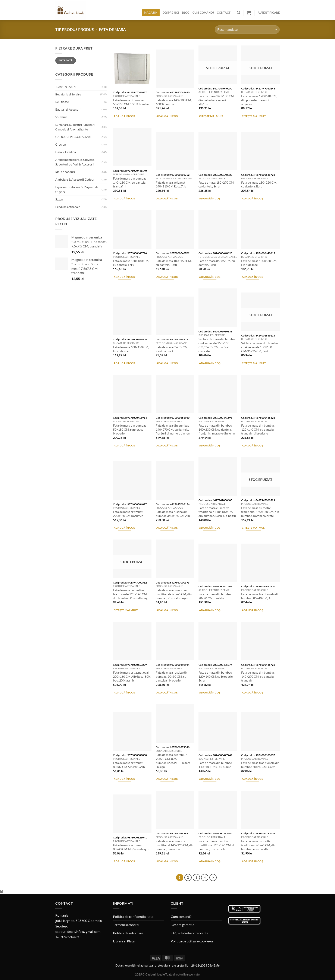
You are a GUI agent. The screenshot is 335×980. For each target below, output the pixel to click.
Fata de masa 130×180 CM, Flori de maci (259, 263)
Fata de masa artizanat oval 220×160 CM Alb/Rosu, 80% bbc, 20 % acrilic (132, 676)
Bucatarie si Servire (68, 94)
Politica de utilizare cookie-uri (192, 941)
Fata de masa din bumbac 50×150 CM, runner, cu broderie (130, 429)
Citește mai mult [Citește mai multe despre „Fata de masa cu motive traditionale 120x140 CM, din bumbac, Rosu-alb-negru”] (126, 610)
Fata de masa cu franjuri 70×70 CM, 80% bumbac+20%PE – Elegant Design (173, 761)
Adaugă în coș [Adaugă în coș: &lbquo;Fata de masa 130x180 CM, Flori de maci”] (253, 277)
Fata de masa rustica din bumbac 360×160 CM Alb (173, 514)
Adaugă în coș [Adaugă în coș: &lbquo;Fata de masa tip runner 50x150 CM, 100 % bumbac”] (124, 116)
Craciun (61, 144)
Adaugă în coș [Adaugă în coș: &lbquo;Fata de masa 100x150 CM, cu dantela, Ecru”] (167, 277)
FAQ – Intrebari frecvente (190, 933)
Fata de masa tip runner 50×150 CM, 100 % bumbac (131, 102)
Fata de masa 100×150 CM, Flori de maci (131, 349)
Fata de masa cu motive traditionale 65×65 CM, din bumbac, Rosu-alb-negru (174, 594)
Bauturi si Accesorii (68, 109)
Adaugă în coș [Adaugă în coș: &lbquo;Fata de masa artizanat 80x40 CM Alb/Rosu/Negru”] (124, 861)
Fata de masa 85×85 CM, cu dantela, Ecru (217, 263)
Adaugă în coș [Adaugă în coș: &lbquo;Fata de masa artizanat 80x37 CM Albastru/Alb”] (124, 779)
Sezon (59, 199)
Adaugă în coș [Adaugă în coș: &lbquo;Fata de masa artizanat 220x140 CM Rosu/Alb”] (124, 528)
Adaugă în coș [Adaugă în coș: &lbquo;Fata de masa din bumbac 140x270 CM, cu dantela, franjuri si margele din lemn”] (167, 445)
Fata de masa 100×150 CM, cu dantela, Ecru (174, 263)
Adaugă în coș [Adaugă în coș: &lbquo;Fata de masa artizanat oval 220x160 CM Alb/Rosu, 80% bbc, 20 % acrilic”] (124, 693)
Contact (224, 13)
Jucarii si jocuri (65, 87)
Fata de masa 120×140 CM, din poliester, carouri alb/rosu (259, 100)
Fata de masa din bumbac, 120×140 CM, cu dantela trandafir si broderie (258, 429)
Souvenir (61, 117)
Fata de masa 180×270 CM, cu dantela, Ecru (216, 184)
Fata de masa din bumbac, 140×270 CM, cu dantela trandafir (258, 676)
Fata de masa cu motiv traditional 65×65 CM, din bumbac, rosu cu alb (258, 845)
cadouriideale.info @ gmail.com (78, 931)
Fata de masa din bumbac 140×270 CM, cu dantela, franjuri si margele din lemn (174, 429)
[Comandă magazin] (247, 30)
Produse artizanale (68, 207)
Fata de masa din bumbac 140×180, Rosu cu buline (215, 765)
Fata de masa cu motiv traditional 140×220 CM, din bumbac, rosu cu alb (175, 845)
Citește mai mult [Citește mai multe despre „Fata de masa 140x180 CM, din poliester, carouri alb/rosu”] (211, 116)
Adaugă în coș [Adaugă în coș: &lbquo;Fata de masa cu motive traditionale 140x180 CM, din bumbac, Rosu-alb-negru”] (210, 528)
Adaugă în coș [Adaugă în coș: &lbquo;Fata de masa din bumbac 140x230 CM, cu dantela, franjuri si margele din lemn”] (210, 445)
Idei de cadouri (65, 172)
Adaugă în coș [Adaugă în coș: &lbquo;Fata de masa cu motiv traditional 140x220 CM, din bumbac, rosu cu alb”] (167, 861)
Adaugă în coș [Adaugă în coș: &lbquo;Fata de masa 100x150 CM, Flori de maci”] (124, 363)
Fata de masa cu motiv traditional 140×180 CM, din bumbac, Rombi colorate (260, 512)
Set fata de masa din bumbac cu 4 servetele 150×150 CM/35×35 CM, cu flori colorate (217, 345)
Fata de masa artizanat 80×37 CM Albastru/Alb (129, 765)
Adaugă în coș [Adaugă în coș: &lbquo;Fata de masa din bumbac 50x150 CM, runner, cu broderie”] (124, 445)
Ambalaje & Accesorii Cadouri (75, 179)
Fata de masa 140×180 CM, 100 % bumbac (174, 102)
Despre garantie (182, 925)
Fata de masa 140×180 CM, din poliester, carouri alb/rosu (216, 100)
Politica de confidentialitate (133, 916)
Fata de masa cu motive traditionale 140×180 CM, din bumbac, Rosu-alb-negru (217, 512)
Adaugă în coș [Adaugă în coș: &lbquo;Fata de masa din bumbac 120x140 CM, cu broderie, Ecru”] (210, 693)
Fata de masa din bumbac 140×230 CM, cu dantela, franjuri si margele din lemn (217, 429)
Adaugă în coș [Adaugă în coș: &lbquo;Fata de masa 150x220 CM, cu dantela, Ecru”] (253, 198)
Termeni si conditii (126, 925)
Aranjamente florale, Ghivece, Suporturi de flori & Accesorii (75, 162)
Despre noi (171, 13)
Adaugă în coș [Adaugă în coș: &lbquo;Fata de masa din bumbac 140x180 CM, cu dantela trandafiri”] (124, 198)
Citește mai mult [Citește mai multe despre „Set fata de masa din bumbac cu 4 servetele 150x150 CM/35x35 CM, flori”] (254, 363)
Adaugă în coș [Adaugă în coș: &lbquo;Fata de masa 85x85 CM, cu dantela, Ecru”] (210, 277)
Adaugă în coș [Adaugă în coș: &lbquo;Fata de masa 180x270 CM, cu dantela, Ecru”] (210, 198)
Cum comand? (203, 13)
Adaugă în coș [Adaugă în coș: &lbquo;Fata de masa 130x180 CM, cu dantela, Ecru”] (124, 277)
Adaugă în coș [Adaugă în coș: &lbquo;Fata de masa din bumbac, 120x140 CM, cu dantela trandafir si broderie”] (253, 445)
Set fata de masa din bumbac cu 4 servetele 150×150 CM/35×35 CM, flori (260, 347)
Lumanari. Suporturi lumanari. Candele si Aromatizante (75, 127)
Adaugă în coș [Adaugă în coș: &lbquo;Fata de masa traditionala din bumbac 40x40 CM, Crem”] (253, 779)
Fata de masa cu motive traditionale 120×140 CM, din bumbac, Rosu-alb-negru (132, 594)
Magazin (151, 13)
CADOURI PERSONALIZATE (74, 137)
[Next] (213, 878)
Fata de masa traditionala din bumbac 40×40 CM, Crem (260, 765)
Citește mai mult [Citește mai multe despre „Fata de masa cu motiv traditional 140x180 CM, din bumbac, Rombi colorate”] (254, 528)
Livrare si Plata (124, 941)
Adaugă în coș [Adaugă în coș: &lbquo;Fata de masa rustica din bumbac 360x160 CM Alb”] (167, 528)
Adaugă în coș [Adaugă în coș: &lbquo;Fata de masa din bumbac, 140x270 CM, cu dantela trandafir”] (253, 693)
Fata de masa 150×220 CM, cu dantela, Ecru (259, 184)
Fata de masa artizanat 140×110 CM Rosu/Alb (171, 184)
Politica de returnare (128, 933)
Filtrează (66, 60)
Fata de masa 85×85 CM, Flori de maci (172, 349)
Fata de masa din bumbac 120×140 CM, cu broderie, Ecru (216, 676)
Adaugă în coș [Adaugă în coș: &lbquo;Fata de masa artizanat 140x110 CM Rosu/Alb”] (167, 198)
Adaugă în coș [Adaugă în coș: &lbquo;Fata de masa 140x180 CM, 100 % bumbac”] (167, 116)
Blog (186, 13)
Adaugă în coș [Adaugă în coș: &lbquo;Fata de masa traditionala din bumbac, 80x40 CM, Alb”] (253, 610)
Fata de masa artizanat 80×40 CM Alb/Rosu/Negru (131, 847)
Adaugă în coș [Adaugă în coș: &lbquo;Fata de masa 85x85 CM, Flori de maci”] (167, 363)
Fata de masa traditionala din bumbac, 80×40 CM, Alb (260, 596)
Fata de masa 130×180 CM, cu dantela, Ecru (131, 263)
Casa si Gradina (66, 152)
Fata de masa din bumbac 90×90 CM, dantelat (215, 596)
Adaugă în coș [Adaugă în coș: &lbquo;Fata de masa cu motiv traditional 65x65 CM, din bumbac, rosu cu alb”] (253, 861)
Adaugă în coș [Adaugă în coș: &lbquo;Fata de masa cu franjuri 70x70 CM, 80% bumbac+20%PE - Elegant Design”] (167, 779)
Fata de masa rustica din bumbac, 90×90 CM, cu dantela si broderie (172, 676)
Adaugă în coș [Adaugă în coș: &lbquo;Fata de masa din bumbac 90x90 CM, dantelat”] (210, 610)
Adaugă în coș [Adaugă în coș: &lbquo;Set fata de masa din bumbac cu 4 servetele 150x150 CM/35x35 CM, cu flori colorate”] (210, 363)
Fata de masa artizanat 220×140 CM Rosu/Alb (128, 514)
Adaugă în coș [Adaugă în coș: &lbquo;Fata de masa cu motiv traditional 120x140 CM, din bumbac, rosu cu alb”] (210, 861)
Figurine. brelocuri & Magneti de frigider (77, 189)
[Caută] (239, 13)
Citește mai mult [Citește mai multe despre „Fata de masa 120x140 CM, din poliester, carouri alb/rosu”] (254, 116)
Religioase (62, 102)
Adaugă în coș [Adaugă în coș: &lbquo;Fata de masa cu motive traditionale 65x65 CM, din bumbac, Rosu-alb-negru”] (167, 610)
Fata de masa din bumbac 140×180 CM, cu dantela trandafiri (130, 182)
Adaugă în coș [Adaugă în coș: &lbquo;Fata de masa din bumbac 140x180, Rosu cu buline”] (210, 779)
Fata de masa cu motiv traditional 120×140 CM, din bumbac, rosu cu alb (217, 845)
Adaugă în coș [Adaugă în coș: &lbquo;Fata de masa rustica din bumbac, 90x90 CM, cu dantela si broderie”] (167, 693)
